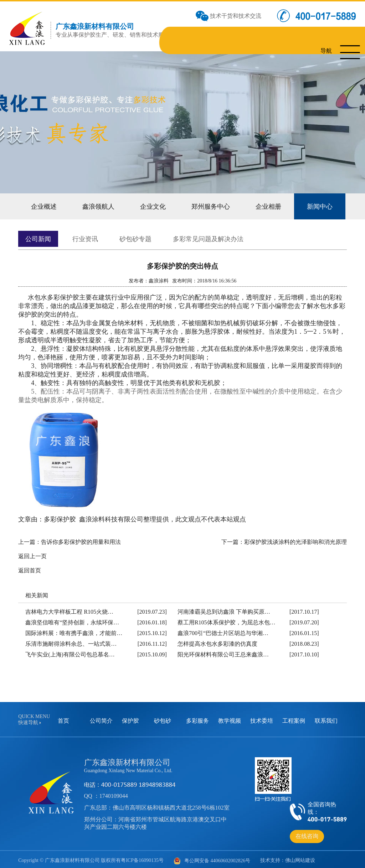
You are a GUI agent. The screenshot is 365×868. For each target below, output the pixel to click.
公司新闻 (37, 236)
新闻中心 (302, 205)
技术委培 (262, 718)
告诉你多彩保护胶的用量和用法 (81, 539)
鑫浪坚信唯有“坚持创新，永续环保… (72, 620)
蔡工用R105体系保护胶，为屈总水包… (227, 620)
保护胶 (130, 718)
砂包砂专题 (128, 236)
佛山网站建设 (300, 857)
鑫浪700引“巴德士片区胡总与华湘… (223, 630)
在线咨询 (307, 833)
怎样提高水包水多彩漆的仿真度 (217, 641)
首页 (63, 718)
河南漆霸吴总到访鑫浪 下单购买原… (224, 609)
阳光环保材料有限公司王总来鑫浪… (223, 652)
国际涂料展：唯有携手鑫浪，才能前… (74, 630)
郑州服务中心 (199, 205)
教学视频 (230, 718)
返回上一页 (32, 553)
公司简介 (101, 718)
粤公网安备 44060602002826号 (212, 858)
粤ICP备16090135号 (142, 857)
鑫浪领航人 (94, 205)
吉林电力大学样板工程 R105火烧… (69, 609)
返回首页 (30, 568)
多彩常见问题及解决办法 (195, 236)
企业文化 (145, 205)
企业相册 (253, 205)
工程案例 (294, 718)
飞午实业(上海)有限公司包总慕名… (70, 652)
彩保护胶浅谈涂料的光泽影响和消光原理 (295, 539)
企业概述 (42, 205)
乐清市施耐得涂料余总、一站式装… (71, 641)
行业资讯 (81, 236)
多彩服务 (197, 718)
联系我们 (326, 718)
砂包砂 (163, 718)
